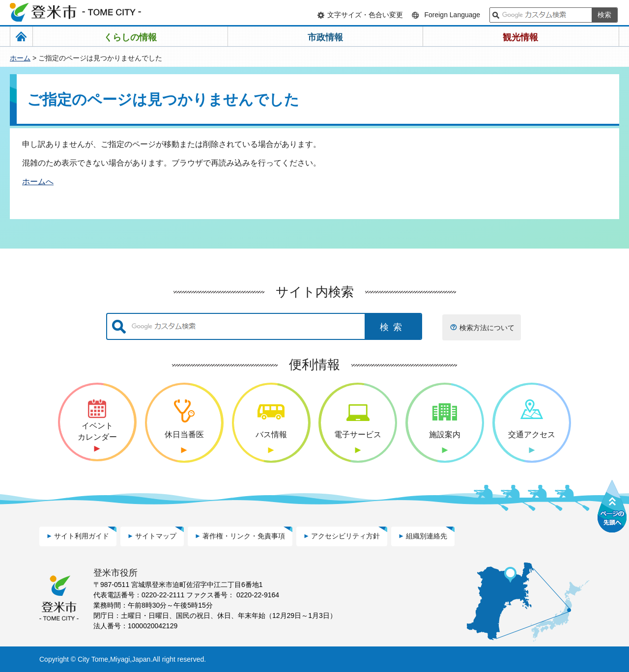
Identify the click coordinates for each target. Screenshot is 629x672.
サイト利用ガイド (82, 536)
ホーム (20, 58)
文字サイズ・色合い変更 (365, 15)
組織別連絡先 (427, 536)
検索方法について (487, 328)
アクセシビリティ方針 (345, 536)
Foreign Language (452, 15)
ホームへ (38, 182)
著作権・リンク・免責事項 (244, 536)
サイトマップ (156, 536)
